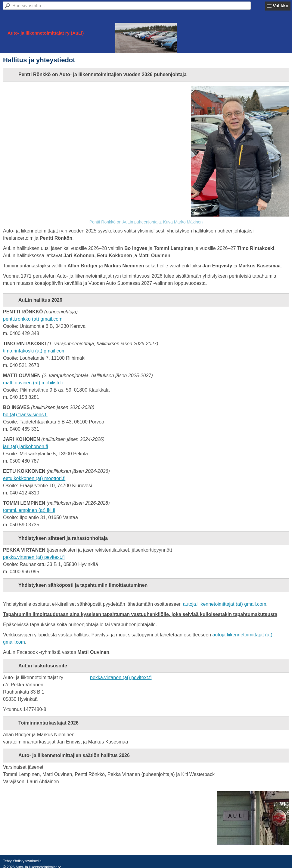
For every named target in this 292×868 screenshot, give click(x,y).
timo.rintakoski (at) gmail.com (34, 351)
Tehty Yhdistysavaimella (22, 861)
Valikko (281, 6)
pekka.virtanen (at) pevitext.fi (34, 557)
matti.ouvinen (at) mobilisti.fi (33, 383)
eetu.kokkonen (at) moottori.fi (34, 478)
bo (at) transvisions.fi (25, 415)
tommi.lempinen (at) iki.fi (29, 510)
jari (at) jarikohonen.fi (25, 446)
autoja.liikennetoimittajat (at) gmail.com (225, 604)
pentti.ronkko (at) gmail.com (33, 319)
